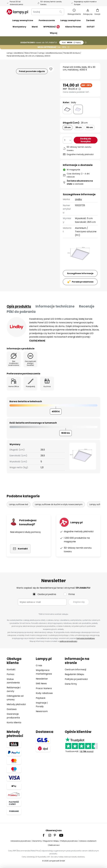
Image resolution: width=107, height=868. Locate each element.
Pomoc (11, 674)
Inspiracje (41, 703)
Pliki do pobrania (21, 312)
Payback (41, 698)
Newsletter (42, 679)
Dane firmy (71, 684)
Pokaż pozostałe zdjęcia (32, 71)
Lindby (78, 199)
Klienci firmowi (31, 53)
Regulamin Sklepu (74, 674)
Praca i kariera (44, 688)
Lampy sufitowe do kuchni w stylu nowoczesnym (59, 504)
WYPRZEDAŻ (52, 27)
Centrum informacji (75, 669)
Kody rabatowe (44, 693)
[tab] (19, 306)
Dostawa (12, 709)
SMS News (41, 683)
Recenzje (87, 306)
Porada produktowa (83, 282)
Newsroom (42, 711)
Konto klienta (14, 722)
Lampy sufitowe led (19, 504)
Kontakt (11, 669)
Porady (40, 706)
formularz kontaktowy (86, 638)
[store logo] (17, 12)
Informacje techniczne (55, 306)
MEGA (71, 42)
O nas (39, 665)
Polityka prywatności (76, 679)
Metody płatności (16, 704)
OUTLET (91, 27)
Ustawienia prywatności (21, 841)
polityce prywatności (68, 641)
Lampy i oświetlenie (15, 53)
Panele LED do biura (72, 53)
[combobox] (48, 12)
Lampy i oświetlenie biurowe (50, 53)
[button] (51, 69)
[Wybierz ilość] (67, 140)
